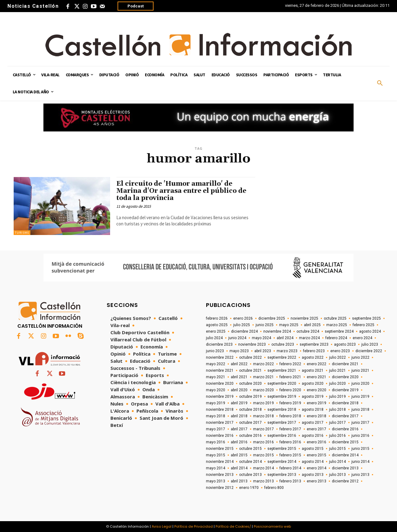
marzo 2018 (263, 416)
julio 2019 (337, 397)
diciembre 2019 (345, 390)
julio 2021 (337, 370)
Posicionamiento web (272, 526)
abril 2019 (239, 403)
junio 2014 (360, 462)
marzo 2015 (263, 455)
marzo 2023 (287, 351)
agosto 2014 (313, 462)
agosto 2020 (313, 383)
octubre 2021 (250, 370)
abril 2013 (239, 481)
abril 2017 (239, 429)
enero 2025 (216, 331)
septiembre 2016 (282, 436)
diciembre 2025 (272, 318)
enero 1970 (249, 488)
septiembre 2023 (314, 344)
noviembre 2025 (304, 318)
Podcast (136, 6)
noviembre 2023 (252, 344)
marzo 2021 (263, 377)
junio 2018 (360, 410)
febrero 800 (274, 488)
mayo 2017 (216, 429)
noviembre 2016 (220, 436)
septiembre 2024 (339, 331)
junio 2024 (237, 338)
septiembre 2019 (282, 397)
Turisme (22, 233)
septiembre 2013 (282, 475)
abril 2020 (239, 390)
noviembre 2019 (220, 397)
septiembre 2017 (282, 423)
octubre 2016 (250, 436)
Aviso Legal (162, 526)
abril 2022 (239, 364)
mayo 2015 (216, 455)
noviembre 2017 (220, 423)
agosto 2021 (313, 370)
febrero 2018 (290, 416)
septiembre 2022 (282, 357)
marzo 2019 (263, 403)
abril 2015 (239, 455)
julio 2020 (337, 383)
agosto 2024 (370, 331)
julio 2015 (337, 449)
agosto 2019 (313, 397)
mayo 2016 (216, 442)
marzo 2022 (263, 364)
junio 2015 (360, 449)
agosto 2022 (313, 357)
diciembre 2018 (345, 403)
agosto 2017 (313, 423)
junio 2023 (215, 351)
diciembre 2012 (345, 481)
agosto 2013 (313, 475)
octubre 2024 (308, 331)
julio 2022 (337, 357)
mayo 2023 (239, 351)
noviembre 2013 (220, 475)
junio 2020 (360, 383)
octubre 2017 (250, 423)
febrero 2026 (217, 318)
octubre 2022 (250, 357)
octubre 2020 (250, 383)
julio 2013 (337, 475)
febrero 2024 (336, 338)
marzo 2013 (263, 481)
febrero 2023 (314, 351)
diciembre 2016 (345, 429)
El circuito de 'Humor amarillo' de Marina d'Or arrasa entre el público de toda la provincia (181, 191)
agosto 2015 (313, 449)
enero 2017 (317, 429)
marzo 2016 (263, 442)
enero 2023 (340, 351)
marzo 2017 (263, 429)
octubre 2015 (250, 449)
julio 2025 (242, 325)
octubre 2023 (283, 344)
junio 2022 (360, 357)
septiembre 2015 (282, 449)
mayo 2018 (216, 416)
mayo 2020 (216, 390)
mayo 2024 (261, 338)
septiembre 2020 (282, 383)
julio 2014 (337, 462)
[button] (380, 83)
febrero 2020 (290, 390)
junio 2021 (360, 370)
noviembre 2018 (220, 410)
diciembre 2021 (345, 364)
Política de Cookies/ (233, 526)
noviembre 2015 (220, 449)
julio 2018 (337, 410)
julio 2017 (337, 423)
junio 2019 (360, 397)
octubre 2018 (250, 410)
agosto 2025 (217, 325)
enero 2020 (317, 390)
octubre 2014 (250, 462)
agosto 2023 (345, 344)
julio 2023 (370, 344)
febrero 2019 (290, 403)
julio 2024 (214, 338)
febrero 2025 (364, 325)
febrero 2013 (290, 481)
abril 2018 (239, 416)
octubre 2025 (335, 318)
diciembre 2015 (345, 442)
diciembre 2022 (369, 351)
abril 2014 (239, 468)
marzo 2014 (263, 468)
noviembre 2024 (277, 331)
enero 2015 (317, 455)
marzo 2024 (309, 338)
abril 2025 (312, 325)
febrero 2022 (290, 364)
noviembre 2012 (220, 488)
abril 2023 (263, 351)
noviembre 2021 (220, 370)
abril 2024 (285, 338)
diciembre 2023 (219, 344)
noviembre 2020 (220, 383)
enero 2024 (362, 338)
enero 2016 (317, 442)
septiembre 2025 (366, 318)
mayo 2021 (216, 377)
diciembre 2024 (244, 331)
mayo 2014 (216, 468)
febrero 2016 (290, 442)
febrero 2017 (290, 429)
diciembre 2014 (345, 455)
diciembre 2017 (345, 416)
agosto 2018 (313, 410)
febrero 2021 (290, 377)
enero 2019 (317, 403)
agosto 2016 (313, 436)
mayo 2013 (216, 481)
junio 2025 (265, 325)
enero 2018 (317, 416)
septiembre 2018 (282, 410)
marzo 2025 (337, 325)
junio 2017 (360, 423)
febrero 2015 (290, 455)
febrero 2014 (290, 468)
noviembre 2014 (220, 462)
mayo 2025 (289, 325)
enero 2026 (243, 318)
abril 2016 (239, 442)
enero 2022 (317, 364)
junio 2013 (360, 475)
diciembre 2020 (345, 377)
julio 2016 (337, 436)
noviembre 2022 (220, 357)
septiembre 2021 (282, 370)
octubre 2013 (250, 475)
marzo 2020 (263, 390)
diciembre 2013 (345, 468)
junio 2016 (360, 436)
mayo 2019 (216, 403)
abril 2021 (239, 377)
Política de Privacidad (194, 526)
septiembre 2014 (282, 462)
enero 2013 (317, 481)
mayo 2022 (216, 364)
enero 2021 (317, 377)
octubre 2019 (250, 397)
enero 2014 (317, 468)
